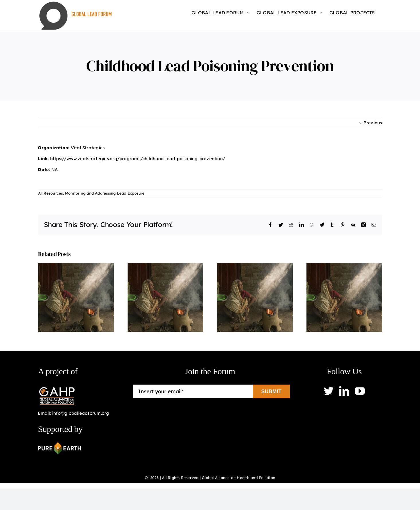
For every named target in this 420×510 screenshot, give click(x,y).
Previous (373, 123)
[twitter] (329, 391)
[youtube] (360, 391)
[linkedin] (344, 391)
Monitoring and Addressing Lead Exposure (105, 193)
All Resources (51, 193)
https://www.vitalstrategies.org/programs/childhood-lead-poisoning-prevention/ (138, 159)
